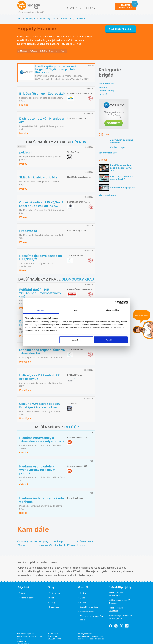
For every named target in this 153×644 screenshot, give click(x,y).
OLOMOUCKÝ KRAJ (78, 276)
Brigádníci (72, 8)
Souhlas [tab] (41, 310)
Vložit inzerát (55, 590)
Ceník (52, 594)
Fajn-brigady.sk (116, 615)
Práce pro (64, 540)
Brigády (45, 540)
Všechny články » (108, 149)
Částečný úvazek (27, 540)
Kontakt (83, 590)
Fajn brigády (114, 592)
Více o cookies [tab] (112, 310)
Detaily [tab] (76, 310)
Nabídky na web (87, 608)
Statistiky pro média (89, 603)
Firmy (91, 8)
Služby (52, 599)
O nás (82, 594)
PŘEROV (79, 139)
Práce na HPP (85, 540)
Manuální (103, 84)
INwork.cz (113, 599)
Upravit (76, 340)
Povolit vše (111, 340)
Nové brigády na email (121, 27)
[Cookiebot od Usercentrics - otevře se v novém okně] (117, 302)
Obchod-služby (106, 87)
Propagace (54, 603)
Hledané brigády (26, 594)
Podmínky (84, 599)
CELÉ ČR (72, 424)
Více (79, 42)
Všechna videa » (107, 192)
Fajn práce (113, 607)
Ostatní (103, 91)
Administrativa (107, 80)
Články (22, 590)
